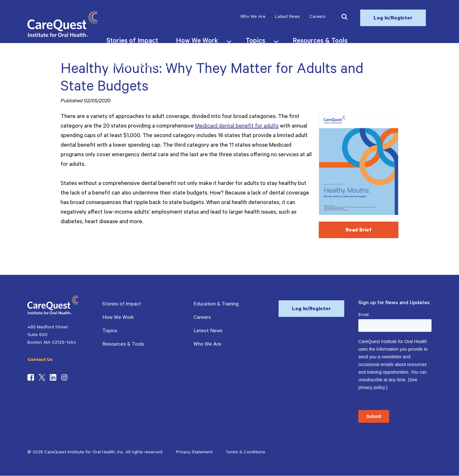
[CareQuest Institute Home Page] (62, 36)
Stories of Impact (122, 304)
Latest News (288, 17)
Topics (110, 331)
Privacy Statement (194, 453)
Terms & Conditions (245, 453)
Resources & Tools (123, 345)
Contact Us (40, 360)
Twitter (42, 377)
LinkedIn (53, 377)
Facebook (31, 377)
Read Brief (359, 231)
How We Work (118, 318)
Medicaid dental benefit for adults (237, 127)
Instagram (64, 377)
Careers (317, 17)
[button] (344, 16)
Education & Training (216, 304)
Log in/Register (393, 18)
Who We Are (253, 17)
